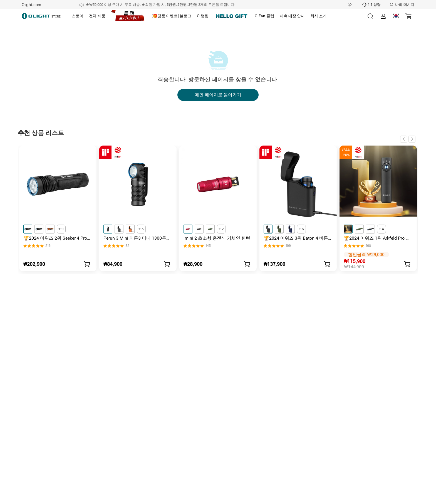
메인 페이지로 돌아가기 (218, 95)
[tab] (78, 16)
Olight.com (31, 5)
